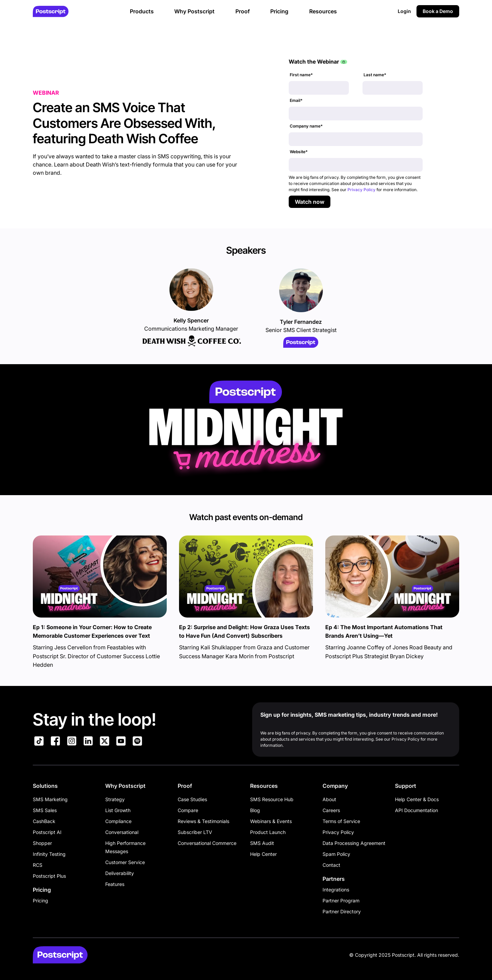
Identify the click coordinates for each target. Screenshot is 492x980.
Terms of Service (341, 821)
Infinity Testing (49, 854)
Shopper (42, 843)
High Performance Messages (125, 847)
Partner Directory (342, 911)
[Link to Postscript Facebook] (55, 742)
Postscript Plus (49, 876)
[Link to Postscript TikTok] (39, 742)
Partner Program (341, 900)
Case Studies (192, 799)
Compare (188, 810)
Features (115, 884)
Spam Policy (336, 854)
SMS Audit (262, 843)
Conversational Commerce (207, 843)
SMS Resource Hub (272, 799)
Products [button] (142, 11)
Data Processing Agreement (354, 843)
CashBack (44, 821)
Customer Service (125, 862)
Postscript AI (47, 832)
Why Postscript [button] (194, 11)
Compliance (118, 821)
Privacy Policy (361, 190)
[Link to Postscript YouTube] (121, 742)
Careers (331, 810)
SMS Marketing (50, 799)
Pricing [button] (279, 11)
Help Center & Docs (417, 799)
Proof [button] (243, 11)
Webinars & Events (271, 821)
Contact (331, 865)
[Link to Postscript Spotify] (137, 742)
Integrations (336, 890)
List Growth (118, 810)
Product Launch (268, 832)
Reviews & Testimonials (203, 821)
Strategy (115, 799)
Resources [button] (323, 11)
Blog (255, 810)
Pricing (40, 900)
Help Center (263, 854)
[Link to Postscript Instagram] (72, 742)
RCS (38, 865)
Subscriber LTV (195, 832)
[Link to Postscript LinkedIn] (88, 742)
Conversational (122, 832)
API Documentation (416, 810)
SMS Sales (45, 810)
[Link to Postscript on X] (105, 742)
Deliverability (120, 873)
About (329, 799)
